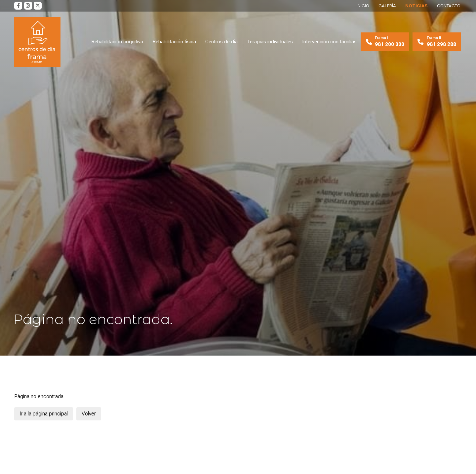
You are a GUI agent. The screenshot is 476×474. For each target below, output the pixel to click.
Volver (89, 414)
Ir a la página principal (44, 414)
